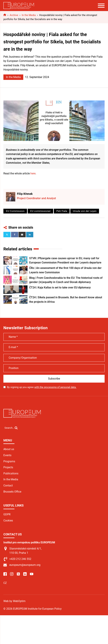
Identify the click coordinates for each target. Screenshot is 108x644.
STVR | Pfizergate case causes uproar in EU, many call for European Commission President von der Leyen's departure (65, 260)
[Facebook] (15, 235)
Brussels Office (12, 492)
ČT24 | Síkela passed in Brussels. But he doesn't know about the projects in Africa (66, 300)
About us (9, 449)
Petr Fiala (62, 211)
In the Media (13, 77)
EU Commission (15, 211)
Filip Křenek (25, 194)
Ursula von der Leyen (85, 211)
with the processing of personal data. (55, 387)
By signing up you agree (42, 387)
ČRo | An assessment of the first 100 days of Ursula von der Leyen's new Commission (65, 270)
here (33, 173)
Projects (8, 467)
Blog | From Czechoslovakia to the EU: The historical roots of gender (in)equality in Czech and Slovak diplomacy (66, 280)
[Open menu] (101, 6)
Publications (11, 473)
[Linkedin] (30, 235)
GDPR (7, 514)
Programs (9, 461)
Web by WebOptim (14, 601)
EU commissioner (40, 211)
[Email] (22, 235)
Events (7, 455)
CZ (5, 583)
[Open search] (11, 428)
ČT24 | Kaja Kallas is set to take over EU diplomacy (60, 287)
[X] (7, 235)
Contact (8, 486)
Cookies (8, 521)
